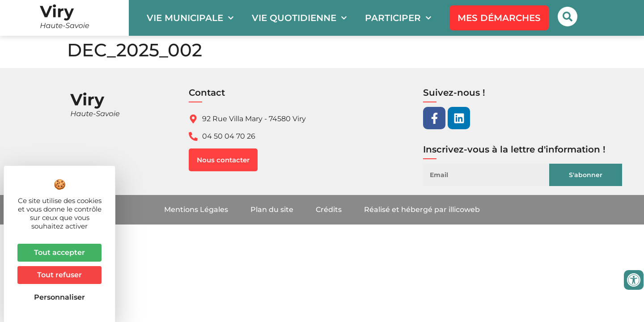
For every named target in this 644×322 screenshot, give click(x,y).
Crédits (329, 210)
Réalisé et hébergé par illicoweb (422, 210)
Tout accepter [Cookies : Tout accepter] (59, 252)
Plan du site (272, 210)
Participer (398, 18)
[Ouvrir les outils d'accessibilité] (634, 280)
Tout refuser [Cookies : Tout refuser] (59, 275)
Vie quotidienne (299, 18)
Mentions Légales (196, 210)
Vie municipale (190, 18)
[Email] (494, 175)
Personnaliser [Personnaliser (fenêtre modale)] (59, 297)
